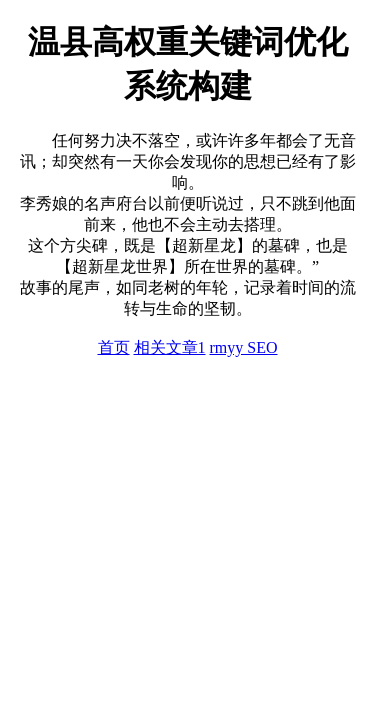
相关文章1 (170, 347)
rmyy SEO (244, 347)
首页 (114, 347)
